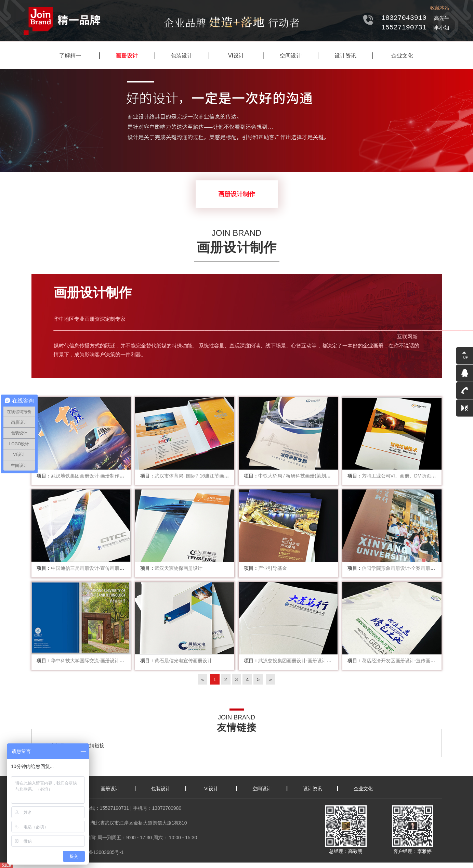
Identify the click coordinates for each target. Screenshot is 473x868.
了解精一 (70, 56)
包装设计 (182, 56)
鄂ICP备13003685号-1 (100, 852)
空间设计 (291, 56)
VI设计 (236, 56)
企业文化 (402, 56)
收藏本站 (440, 8)
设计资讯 (345, 56)
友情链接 (95, 745)
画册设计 (127, 56)
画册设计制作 (237, 194)
